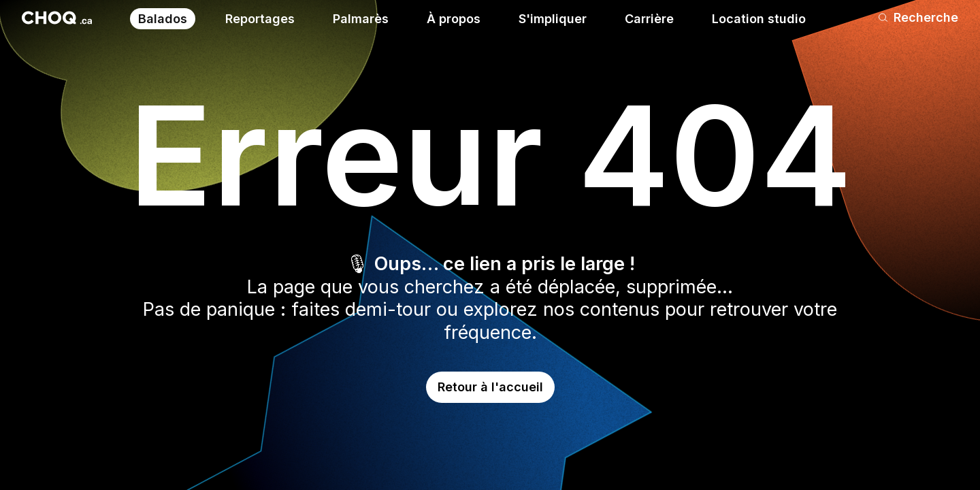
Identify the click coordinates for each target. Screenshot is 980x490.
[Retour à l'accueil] (57, 18)
